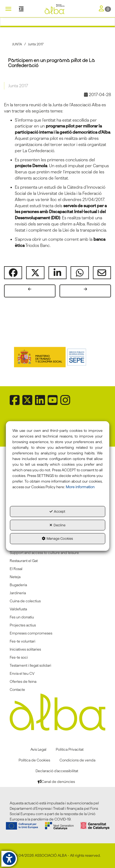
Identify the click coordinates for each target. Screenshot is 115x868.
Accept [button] (57, 512)
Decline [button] (58, 525)
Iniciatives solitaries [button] (25, 649)
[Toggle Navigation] (105, 9)
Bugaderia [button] (18, 585)
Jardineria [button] (18, 593)
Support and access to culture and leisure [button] (44, 553)
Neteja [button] (15, 577)
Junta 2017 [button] (18, 86)
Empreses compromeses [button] (31, 633)
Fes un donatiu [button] (22, 617)
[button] (58, 9)
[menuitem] (57, 553)
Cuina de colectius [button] (25, 601)
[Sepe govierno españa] (58, 357)
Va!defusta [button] (18, 609)
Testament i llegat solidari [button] (30, 665)
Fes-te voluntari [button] (22, 641)
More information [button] (80, 487)
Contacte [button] (17, 690)
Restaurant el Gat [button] (24, 561)
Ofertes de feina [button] (23, 681)
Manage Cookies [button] (57, 539)
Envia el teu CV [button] (22, 673)
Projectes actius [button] (23, 625)
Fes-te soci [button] (19, 657)
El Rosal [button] (16, 569)
